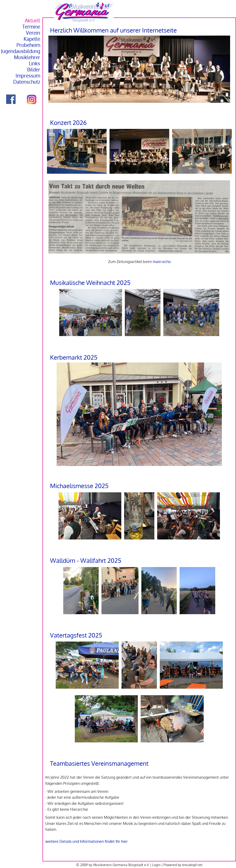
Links (34, 63)
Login (156, 865)
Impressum (28, 76)
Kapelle (32, 39)
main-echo (162, 262)
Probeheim (28, 45)
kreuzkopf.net (192, 865)
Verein (33, 33)
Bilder (34, 70)
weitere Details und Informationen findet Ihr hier (86, 841)
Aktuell (32, 21)
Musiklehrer (27, 57)
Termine (31, 27)
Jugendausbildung (21, 51)
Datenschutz (27, 82)
